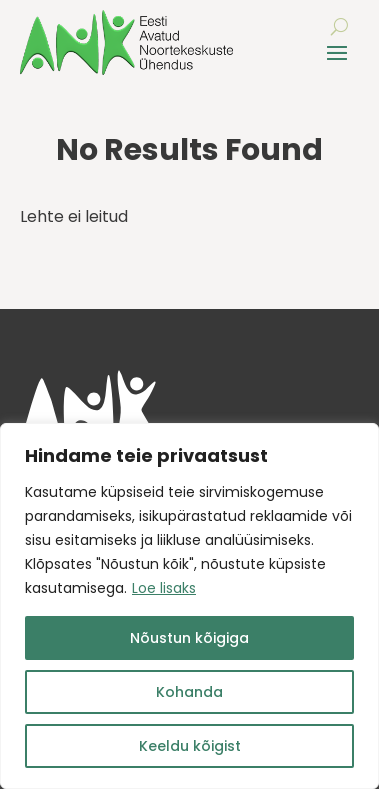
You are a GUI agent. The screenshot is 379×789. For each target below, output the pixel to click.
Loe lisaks (164, 588)
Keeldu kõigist (190, 746)
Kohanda (189, 692)
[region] (189, 606)
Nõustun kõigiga (189, 638)
